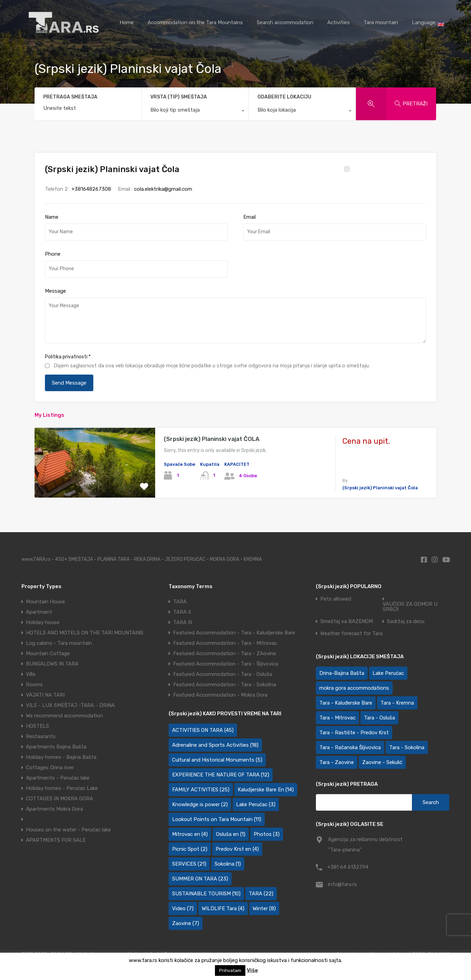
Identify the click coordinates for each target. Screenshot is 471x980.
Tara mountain (381, 22)
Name (52, 217)
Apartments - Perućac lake (58, 778)
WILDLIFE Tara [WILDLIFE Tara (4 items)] (223, 908)
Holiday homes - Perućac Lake (62, 788)
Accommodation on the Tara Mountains (195, 22)
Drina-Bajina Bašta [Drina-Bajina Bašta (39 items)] (342, 673)
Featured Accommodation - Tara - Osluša (223, 674)
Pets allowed (336, 599)
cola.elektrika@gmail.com (163, 189)
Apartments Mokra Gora (54, 809)
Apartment (39, 612)
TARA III (183, 622)
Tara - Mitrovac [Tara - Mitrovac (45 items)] (337, 718)
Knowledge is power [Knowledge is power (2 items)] (200, 804)
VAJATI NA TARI (45, 695)
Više (252, 970)
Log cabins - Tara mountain (59, 643)
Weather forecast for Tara (351, 634)
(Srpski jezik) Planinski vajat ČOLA (212, 439)
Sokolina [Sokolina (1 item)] (228, 864)
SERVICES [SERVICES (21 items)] (189, 864)
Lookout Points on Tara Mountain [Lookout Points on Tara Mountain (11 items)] (217, 819)
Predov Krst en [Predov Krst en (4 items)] (237, 849)
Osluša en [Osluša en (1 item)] (231, 834)
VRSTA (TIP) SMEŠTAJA (179, 97)
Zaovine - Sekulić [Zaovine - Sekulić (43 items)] (382, 762)
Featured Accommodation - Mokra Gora (220, 695)
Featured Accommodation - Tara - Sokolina (225, 685)
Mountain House (45, 602)
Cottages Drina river (50, 767)
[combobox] (195, 112)
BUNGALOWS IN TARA (52, 664)
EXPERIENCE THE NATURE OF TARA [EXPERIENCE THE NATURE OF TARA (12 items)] (221, 775)
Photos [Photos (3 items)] (267, 834)
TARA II (182, 612)
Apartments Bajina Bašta (56, 747)
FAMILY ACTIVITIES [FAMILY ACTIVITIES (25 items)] (201, 790)
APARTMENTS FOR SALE (56, 840)
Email (249, 217)
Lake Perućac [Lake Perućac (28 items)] (388, 673)
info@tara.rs (342, 884)
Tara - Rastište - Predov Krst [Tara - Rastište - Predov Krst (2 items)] (354, 733)
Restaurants (41, 736)
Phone (53, 254)
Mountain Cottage (48, 653)
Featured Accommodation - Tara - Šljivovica (226, 664)
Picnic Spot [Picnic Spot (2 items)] (190, 849)
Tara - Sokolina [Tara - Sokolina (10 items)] (407, 747)
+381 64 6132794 (348, 867)
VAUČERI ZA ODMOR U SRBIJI (410, 607)
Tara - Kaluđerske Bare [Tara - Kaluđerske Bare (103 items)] (346, 703)
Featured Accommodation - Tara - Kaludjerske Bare (234, 633)
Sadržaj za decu (406, 621)
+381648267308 (91, 189)
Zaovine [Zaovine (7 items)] (186, 923)
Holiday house (43, 622)
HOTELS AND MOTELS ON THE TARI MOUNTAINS (85, 633)
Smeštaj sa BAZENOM (347, 621)
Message (55, 291)
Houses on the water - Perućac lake (68, 830)
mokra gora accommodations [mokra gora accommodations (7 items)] (354, 688)
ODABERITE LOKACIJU (284, 97)
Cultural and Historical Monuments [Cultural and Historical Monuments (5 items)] (217, 760)
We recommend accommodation (64, 716)
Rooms (34, 685)
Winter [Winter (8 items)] (264, 908)
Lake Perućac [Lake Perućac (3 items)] (256, 804)
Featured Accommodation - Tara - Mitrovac (225, 643)
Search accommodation (285, 22)
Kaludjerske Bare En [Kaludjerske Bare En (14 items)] (266, 790)
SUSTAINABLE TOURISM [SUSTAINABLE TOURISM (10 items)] (206, 894)
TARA (180, 602)
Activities (338, 22)
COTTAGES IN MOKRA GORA (59, 799)
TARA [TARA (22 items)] (261, 894)
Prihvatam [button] (230, 970)
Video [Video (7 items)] (183, 908)
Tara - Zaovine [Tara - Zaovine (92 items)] (337, 762)
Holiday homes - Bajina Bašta (61, 757)
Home (127, 22)
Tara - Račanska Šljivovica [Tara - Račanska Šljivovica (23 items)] (350, 747)
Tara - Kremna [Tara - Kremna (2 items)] (397, 703)
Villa (31, 674)
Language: (428, 23)
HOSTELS (37, 726)
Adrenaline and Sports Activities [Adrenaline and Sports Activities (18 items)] (215, 745)
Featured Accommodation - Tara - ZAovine (225, 653)
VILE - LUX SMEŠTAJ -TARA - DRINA (70, 705)
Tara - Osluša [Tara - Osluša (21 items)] (379, 718)
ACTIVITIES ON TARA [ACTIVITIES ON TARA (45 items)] (203, 730)
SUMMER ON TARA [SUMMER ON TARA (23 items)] (200, 879)
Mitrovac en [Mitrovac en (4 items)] (190, 834)
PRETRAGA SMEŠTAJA (70, 97)
